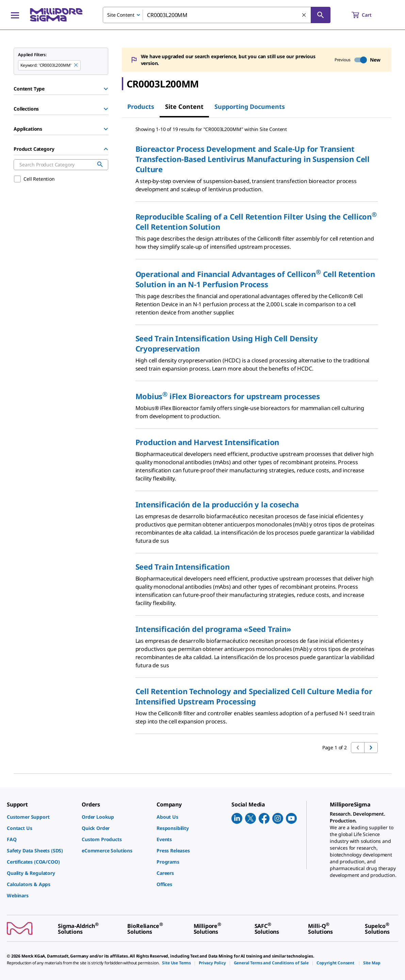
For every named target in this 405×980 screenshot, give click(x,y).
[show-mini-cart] (368, 15)
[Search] (321, 15)
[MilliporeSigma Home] (56, 15)
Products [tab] (141, 107)
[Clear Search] (304, 15)
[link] (41, 817)
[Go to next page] (371, 748)
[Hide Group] (106, 149)
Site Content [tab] (184, 107)
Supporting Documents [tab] (250, 107)
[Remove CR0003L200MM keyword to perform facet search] (76, 65)
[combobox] (217, 15)
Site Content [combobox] (121, 15)
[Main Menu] (15, 15)
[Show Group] (106, 89)
